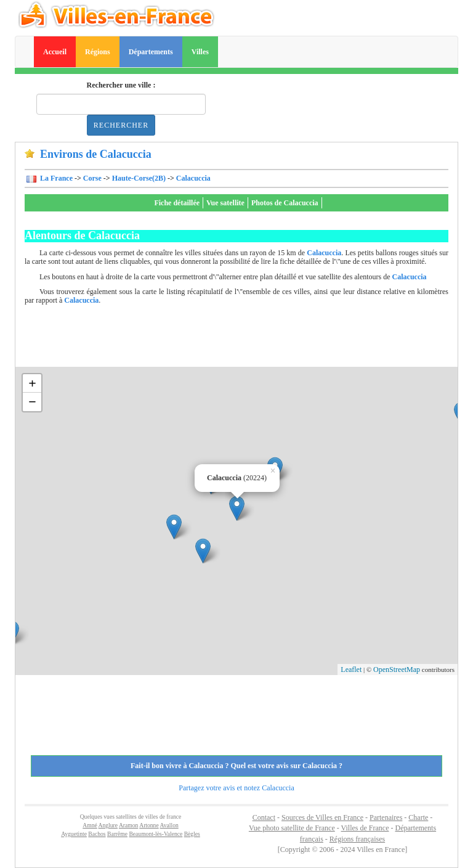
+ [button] (32, 383)
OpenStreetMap (397, 669)
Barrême (117, 834)
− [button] (32, 402)
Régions (98, 52)
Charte (418, 817)
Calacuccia (193, 178)
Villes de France (365, 828)
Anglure (108, 825)
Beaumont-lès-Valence (156, 834)
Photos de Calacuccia (285, 203)
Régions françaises (357, 839)
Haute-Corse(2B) (139, 178)
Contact (264, 817)
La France (55, 178)
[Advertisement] (249, 339)
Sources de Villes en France (322, 817)
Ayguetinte (74, 834)
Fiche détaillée (177, 203)
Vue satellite (225, 203)
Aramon (128, 825)
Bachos (97, 834)
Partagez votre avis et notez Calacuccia (236, 788)
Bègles (192, 834)
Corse (92, 178)
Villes (200, 52)
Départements (151, 52)
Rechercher (121, 125)
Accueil (55, 52)
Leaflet (351, 669)
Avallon (169, 825)
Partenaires (386, 817)
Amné (90, 825)
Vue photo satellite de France (292, 828)
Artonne (149, 825)
